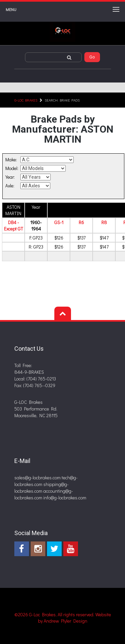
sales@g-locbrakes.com (37, 477)
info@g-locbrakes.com (65, 498)
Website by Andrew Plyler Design (74, 618)
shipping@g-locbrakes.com (41, 488)
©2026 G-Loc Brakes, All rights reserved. (55, 614)
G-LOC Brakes (26, 100)
